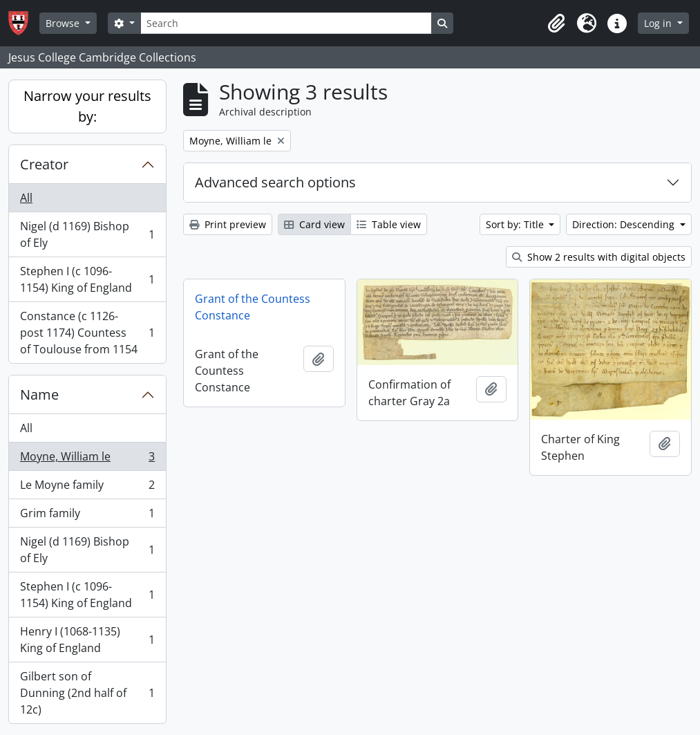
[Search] (286, 23)
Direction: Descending (625, 224)
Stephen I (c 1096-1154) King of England (87, 279)
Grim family (87, 516)
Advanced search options (275, 182)
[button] (556, 24)
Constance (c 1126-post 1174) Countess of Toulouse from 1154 (87, 333)
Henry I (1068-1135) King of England (87, 640)
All (26, 198)
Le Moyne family (87, 488)
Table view (389, 224)
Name (39, 394)
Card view (314, 224)
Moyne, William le (87, 459)
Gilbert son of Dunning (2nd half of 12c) (87, 693)
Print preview (228, 224)
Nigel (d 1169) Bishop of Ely (87, 234)
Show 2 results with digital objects (599, 257)
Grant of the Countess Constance (253, 307)
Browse (64, 23)
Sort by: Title (516, 224)
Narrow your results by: (87, 106)
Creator (44, 164)
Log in (659, 23)
